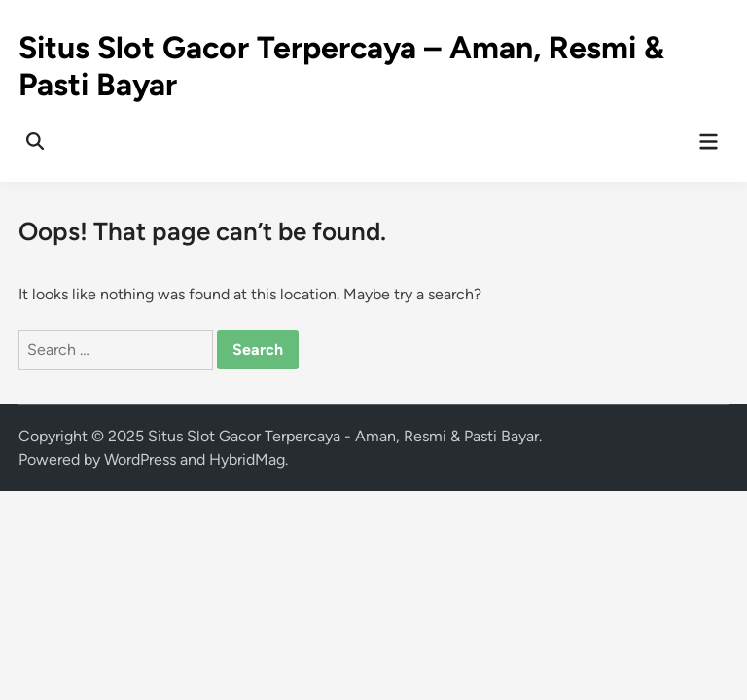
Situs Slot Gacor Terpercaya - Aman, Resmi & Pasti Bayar (343, 436)
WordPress (140, 459)
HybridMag (247, 459)
